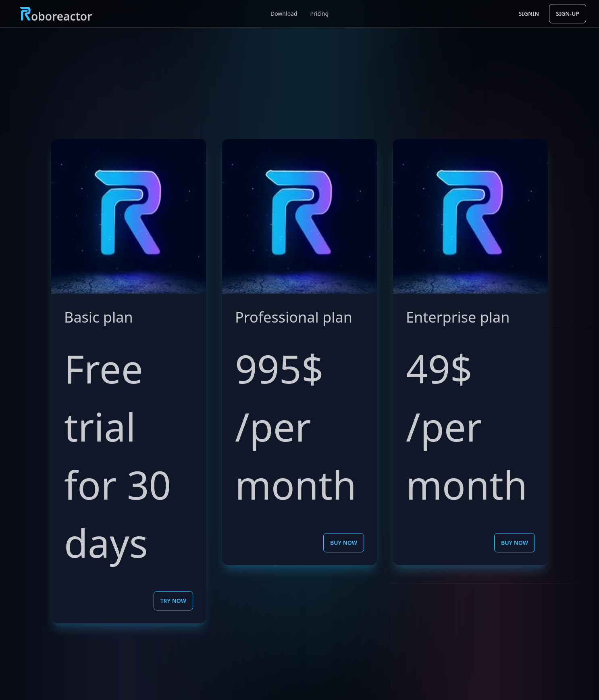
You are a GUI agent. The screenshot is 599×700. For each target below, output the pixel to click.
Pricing (319, 14)
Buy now (344, 543)
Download (284, 14)
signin (529, 14)
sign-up (568, 14)
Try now (173, 601)
